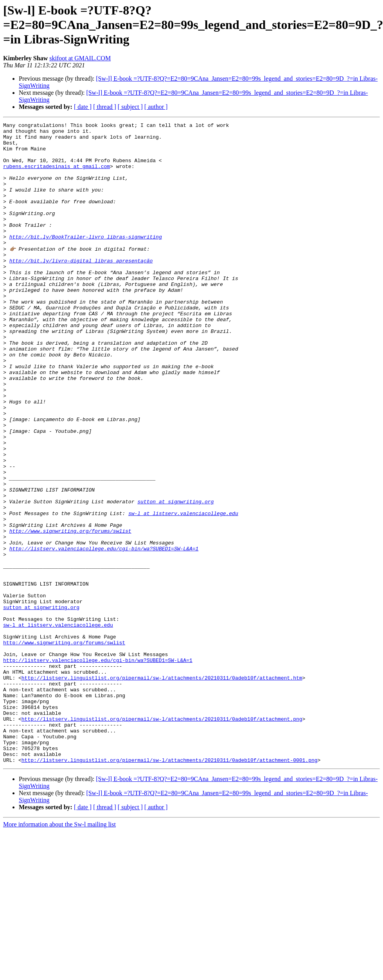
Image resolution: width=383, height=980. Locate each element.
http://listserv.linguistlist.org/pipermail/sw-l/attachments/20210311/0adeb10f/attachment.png (162, 838)
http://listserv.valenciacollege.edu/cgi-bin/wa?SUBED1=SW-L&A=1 (104, 634)
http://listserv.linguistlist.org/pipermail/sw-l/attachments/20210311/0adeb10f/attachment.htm (162, 789)
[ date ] (83, 107)
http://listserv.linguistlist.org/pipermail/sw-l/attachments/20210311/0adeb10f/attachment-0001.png (170, 888)
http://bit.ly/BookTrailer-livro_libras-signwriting (86, 260)
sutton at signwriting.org (175, 577)
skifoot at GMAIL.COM (80, 58)
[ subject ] (130, 107)
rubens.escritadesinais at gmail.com (57, 175)
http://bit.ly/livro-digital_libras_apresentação (81, 288)
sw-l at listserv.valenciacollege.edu (183, 591)
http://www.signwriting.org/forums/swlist (70, 613)
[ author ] (156, 107)
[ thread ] (105, 107)
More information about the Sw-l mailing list (59, 952)
